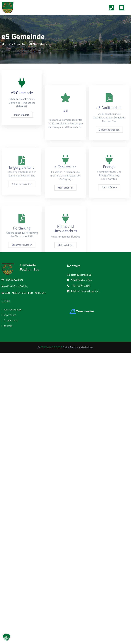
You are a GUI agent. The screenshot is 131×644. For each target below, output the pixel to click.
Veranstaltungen (13, 310)
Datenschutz (11, 320)
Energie (19, 44)
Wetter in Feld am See (86, 301)
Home (6, 44)
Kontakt (8, 326)
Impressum (10, 315)
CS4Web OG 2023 (51, 347)
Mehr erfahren (22, 120)
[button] (121, 8)
